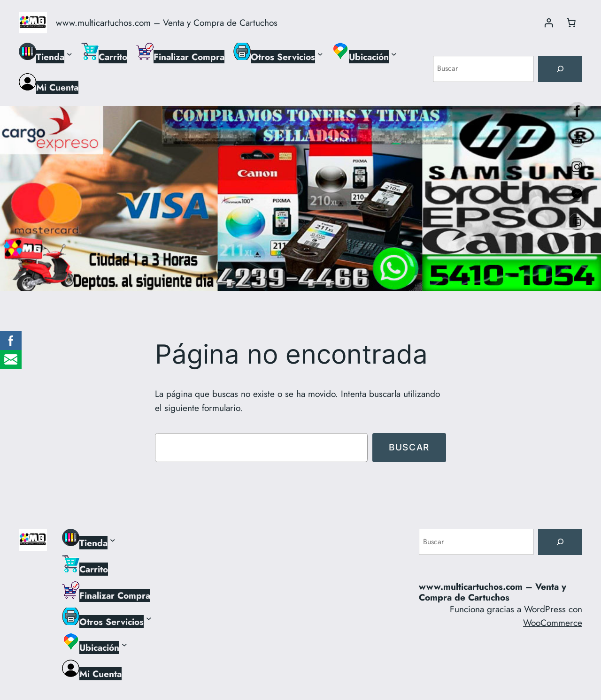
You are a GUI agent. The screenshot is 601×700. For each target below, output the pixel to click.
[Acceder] (548, 23)
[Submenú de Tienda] (69, 53)
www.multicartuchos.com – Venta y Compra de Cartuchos (167, 23)
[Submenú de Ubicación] (394, 53)
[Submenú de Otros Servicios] (320, 53)
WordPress (545, 609)
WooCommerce (553, 623)
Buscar (409, 447)
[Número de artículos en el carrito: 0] (571, 23)
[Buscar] (560, 69)
